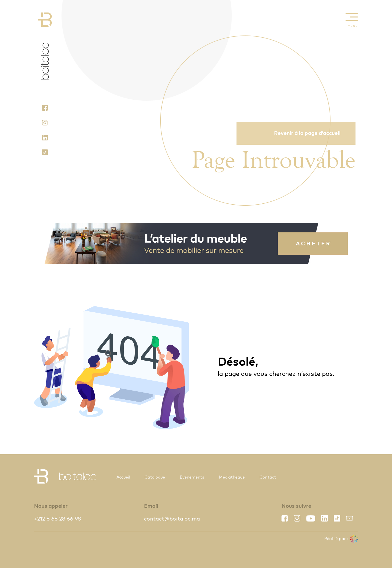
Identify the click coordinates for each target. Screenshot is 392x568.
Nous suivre (296, 506)
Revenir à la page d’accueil (307, 133)
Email (151, 506)
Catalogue (155, 477)
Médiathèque (232, 477)
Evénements (192, 477)
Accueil (123, 477)
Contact (268, 477)
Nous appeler (51, 506)
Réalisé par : (341, 539)
